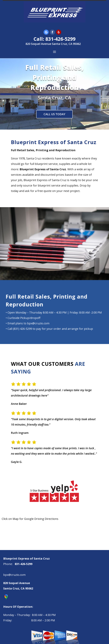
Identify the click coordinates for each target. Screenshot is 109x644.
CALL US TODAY (54, 114)
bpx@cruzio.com (14, 575)
